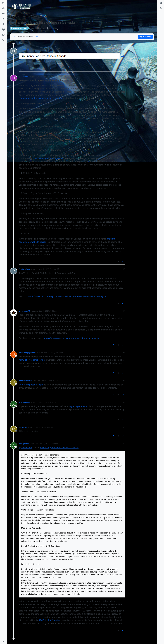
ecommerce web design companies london (40, 98)
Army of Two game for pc (32, 360)
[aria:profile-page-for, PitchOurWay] (14, 271)
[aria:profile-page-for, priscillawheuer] (14, 383)
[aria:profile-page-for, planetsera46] (14, 313)
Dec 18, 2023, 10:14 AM (53, 353)
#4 (124, 311)
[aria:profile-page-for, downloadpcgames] (14, 355)
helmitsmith (24, 76)
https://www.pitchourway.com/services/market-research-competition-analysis (67, 296)
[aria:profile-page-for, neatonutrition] (14, 51)
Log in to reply (145, 37)
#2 (124, 76)
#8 (124, 427)
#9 (124, 444)
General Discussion (19, 28)
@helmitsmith (26, 448)
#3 (124, 269)
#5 (124, 353)
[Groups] (3, 30)
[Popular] (3, 19)
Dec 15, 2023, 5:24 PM (47, 76)
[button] (3, 641)
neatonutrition (25, 49)
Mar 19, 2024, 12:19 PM (48, 444)
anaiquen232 (24, 402)
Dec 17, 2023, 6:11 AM (47, 269)
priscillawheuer (25, 381)
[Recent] (3, 8)
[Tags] (3, 14)
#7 (124, 402)
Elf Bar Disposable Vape (31, 385)
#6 (124, 381)
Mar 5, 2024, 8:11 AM (47, 402)
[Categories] (3, 3)
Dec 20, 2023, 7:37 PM (50, 381)
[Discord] (3, 35)
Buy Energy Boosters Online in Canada (59, 448)
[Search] (3, 40)
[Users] (3, 24)
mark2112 (23, 427)
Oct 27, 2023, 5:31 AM (49, 49)
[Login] (161, 3)
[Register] (161, 8)
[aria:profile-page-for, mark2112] (14, 429)
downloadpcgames (27, 353)
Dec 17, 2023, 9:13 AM (48, 311)
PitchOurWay (24, 269)
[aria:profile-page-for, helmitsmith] (14, 78)
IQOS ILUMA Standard (50, 620)
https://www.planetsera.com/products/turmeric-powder (71, 338)
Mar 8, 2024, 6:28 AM (45, 427)
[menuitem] (161, 3)
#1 (124, 49)
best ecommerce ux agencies (49, 158)
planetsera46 (25, 311)
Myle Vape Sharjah (79, 406)
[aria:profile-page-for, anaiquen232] (14, 404)
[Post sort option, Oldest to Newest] (23, 37)
